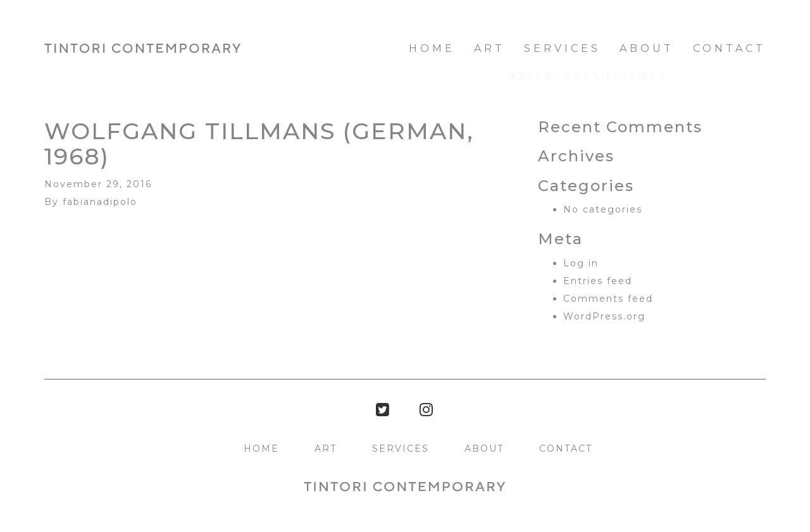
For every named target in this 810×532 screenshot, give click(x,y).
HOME (432, 48)
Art (489, 48)
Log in (581, 263)
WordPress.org (604, 316)
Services (562, 48)
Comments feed (608, 299)
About (647, 48)
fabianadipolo (100, 202)
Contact (729, 48)
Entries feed (598, 281)
